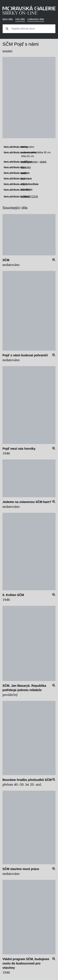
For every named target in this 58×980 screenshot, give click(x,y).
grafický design (29, 162)
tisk (23, 179)
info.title (20, 19)
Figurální (26, 167)
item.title (8, 19)
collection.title (36, 19)
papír (24, 173)
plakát (43, 162)
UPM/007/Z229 (30, 197)
